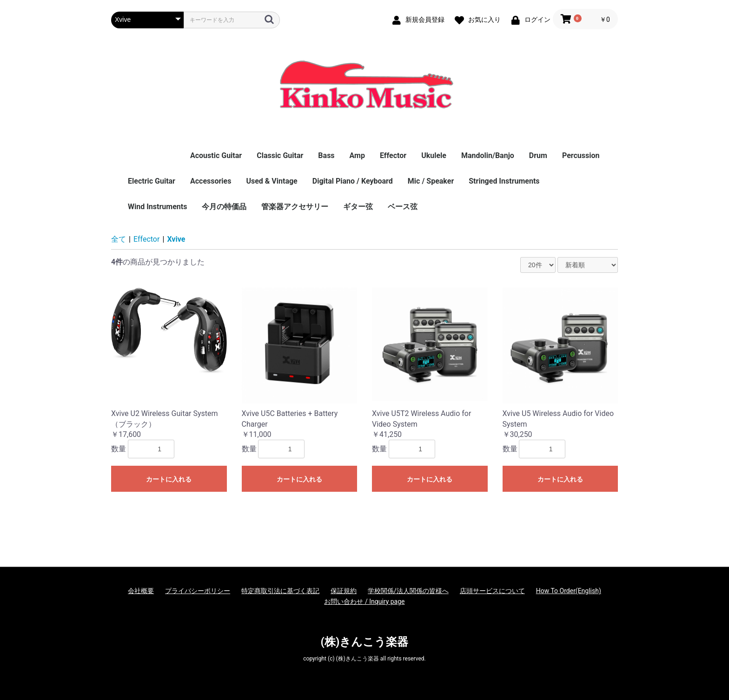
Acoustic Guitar (216, 155)
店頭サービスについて (492, 591)
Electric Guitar (152, 181)
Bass (326, 155)
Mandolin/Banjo (488, 155)
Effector (393, 155)
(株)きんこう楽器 (365, 642)
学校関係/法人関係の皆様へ (408, 591)
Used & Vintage (272, 181)
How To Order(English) (569, 591)
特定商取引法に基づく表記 (280, 591)
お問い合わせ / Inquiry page (364, 601)
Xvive (176, 239)
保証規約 (344, 591)
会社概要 (141, 591)
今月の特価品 (224, 207)
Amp (357, 155)
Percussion (581, 155)
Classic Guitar (280, 155)
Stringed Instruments (504, 181)
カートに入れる (169, 479)
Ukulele (434, 155)
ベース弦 (403, 207)
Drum (538, 155)
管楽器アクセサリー (295, 207)
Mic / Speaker (431, 181)
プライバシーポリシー (198, 591)
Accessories (211, 181)
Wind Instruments (157, 207)
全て (119, 239)
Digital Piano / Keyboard (353, 181)
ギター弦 (358, 207)
